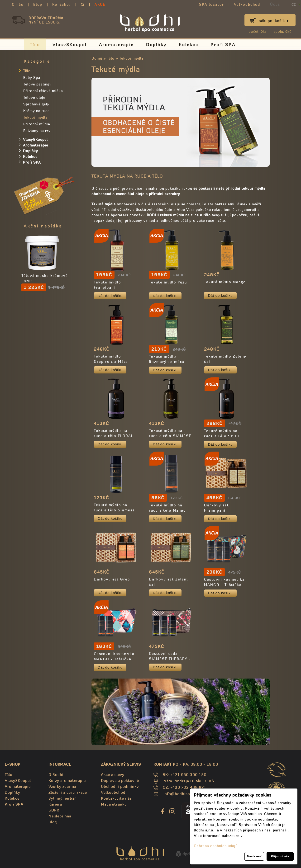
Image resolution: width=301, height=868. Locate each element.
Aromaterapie (116, 45)
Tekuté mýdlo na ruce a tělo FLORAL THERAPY (114, 436)
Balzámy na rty (37, 131)
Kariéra (55, 804)
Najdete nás (60, 816)
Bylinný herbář (62, 798)
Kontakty (62, 4)
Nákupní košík (274, 21)
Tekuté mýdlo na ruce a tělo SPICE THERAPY (222, 436)
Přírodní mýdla (37, 124)
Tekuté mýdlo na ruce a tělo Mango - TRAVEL (169, 510)
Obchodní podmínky (120, 786)
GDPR (54, 810)
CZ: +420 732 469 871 (184, 787)
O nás (18, 4)
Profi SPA (223, 45)
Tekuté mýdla (131, 58)
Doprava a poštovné (120, 780)
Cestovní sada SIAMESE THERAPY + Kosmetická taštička (170, 659)
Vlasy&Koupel (70, 45)
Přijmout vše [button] (280, 856)
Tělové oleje (34, 97)
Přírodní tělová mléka (43, 91)
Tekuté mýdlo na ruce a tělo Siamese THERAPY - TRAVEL (114, 510)
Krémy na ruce (36, 111)
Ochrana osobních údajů (216, 846)
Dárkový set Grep (112, 579)
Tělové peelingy (37, 84)
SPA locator (212, 4)
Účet (275, 4)
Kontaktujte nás (116, 798)
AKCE (100, 4)
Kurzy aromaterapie (67, 780)
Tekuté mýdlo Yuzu (168, 282)
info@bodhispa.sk (181, 794)
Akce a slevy (113, 774)
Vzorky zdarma (62, 786)
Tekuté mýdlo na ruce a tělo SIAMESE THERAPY (170, 436)
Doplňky (156, 45)
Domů (97, 58)
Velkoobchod (247, 4)
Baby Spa (32, 78)
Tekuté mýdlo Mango (225, 282)
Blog (38, 4)
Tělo (35, 45)
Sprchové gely (36, 104)
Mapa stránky (114, 804)
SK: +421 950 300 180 (185, 774)
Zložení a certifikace (68, 792)
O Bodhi (56, 774)
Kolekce (189, 45)
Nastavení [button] (254, 856)
